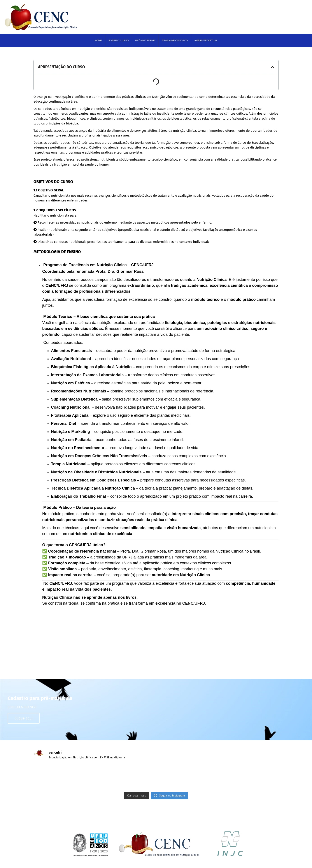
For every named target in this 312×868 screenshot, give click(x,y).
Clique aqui (24, 718)
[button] (273, 67)
